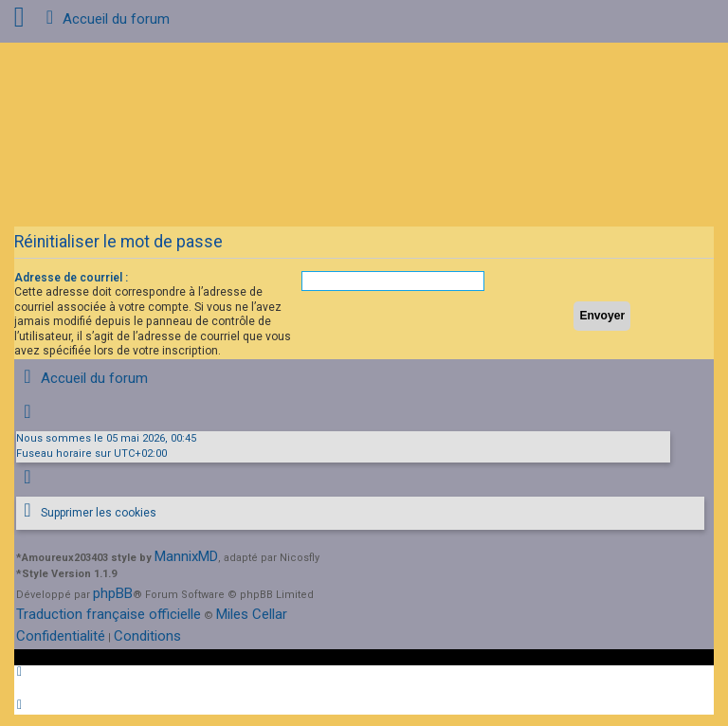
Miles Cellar (252, 614)
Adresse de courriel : (71, 278)
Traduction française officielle (109, 614)
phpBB (113, 593)
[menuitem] (86, 513)
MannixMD (186, 556)
